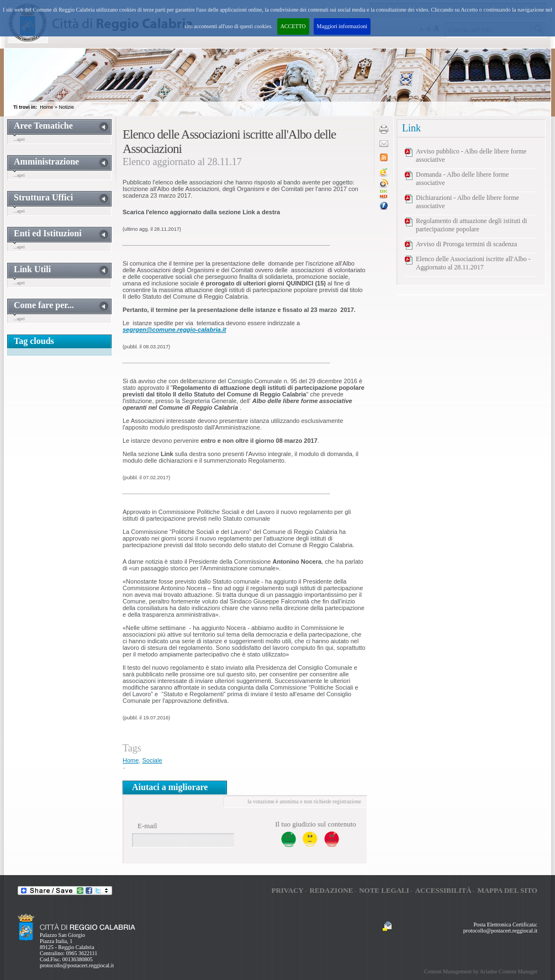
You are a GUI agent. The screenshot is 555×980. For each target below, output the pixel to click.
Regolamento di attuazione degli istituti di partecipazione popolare (472, 225)
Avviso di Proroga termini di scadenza (466, 244)
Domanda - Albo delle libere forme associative (462, 179)
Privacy (287, 890)
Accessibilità (443, 890)
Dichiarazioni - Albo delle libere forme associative (467, 202)
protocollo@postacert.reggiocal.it (77, 965)
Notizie (66, 107)
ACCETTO (293, 26)
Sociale (152, 760)
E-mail (147, 826)
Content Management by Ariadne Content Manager (481, 971)
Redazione (332, 890)
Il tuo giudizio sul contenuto (316, 824)
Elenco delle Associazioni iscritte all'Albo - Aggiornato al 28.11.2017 (473, 263)
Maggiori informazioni (342, 26)
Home (46, 107)
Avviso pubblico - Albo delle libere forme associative (471, 155)
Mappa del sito (507, 890)
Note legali (384, 890)
